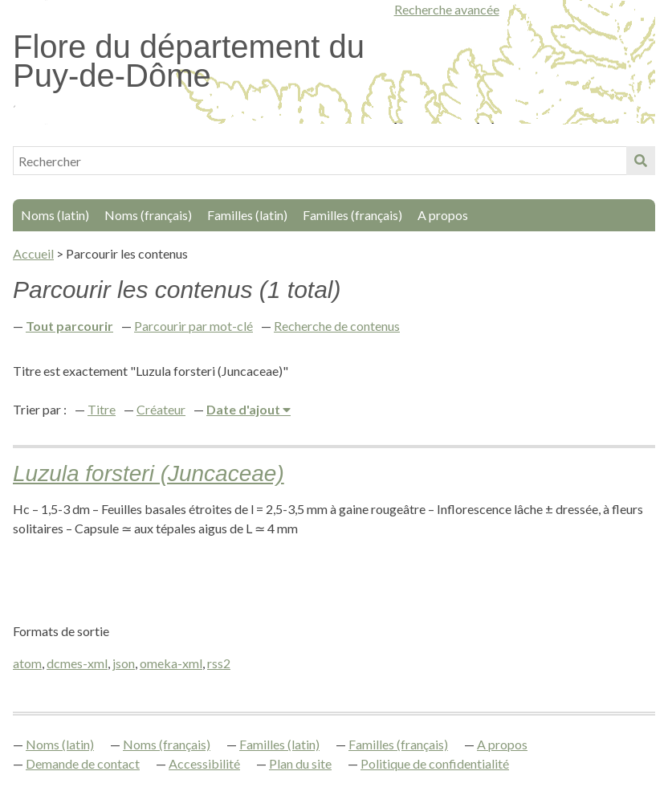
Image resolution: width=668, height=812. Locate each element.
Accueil (33, 253)
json (124, 663)
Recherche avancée (447, 9)
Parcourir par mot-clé (193, 326)
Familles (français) (352, 215)
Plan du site (300, 763)
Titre (102, 409)
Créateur (161, 409)
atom (27, 663)
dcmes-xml (77, 663)
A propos (443, 215)
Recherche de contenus (337, 326)
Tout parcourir (69, 326)
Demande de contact (83, 763)
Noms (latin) (55, 215)
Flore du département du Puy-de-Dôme (189, 61)
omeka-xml (171, 663)
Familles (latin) (247, 215)
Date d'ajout (244, 409)
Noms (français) (148, 215)
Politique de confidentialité (435, 763)
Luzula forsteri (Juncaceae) (149, 473)
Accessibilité (204, 763)
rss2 (219, 663)
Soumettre (641, 161)
